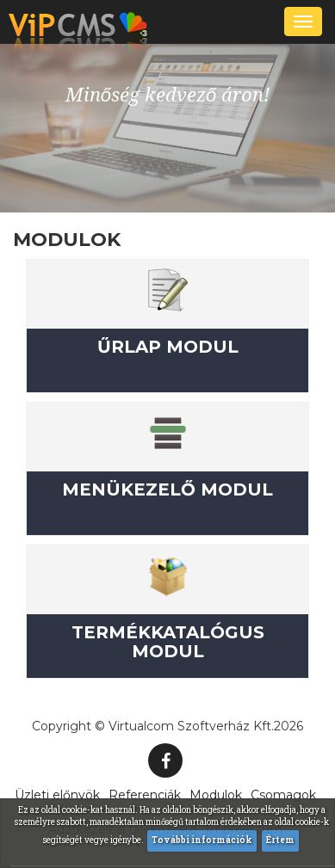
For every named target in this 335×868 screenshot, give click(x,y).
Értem (280, 840)
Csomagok (283, 795)
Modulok (216, 795)
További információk (202, 840)
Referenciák (145, 795)
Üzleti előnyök (57, 795)
